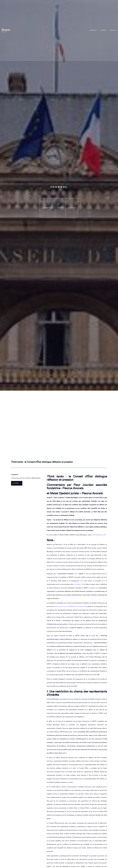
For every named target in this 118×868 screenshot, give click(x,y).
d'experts (60, 208)
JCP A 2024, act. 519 (99, 535)
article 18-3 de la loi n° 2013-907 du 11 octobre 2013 (70, 606)
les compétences (47, 208)
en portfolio (72, 208)
